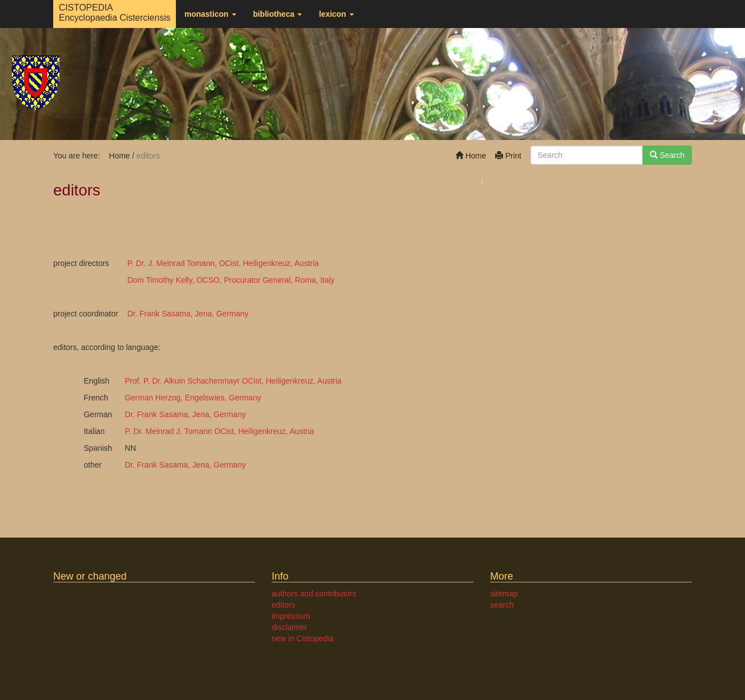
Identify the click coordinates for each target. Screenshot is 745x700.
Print (508, 156)
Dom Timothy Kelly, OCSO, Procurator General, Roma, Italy (231, 280)
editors (283, 605)
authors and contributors (314, 594)
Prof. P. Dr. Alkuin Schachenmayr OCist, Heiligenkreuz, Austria (233, 381)
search (502, 605)
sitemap (504, 594)
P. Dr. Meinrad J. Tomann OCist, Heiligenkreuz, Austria (220, 431)
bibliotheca (278, 14)
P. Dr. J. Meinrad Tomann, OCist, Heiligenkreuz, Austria (223, 263)
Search (667, 155)
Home (471, 156)
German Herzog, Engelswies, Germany (193, 398)
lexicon (336, 14)
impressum (291, 616)
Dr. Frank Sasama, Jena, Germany (188, 314)
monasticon (210, 14)
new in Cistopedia (303, 638)
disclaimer (289, 627)
